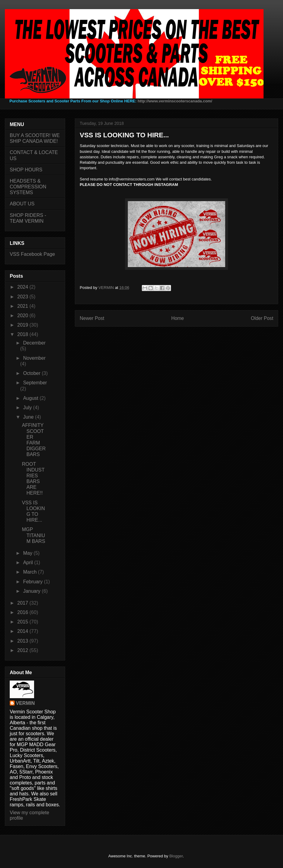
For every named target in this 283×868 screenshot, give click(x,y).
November (34, 358)
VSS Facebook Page (32, 254)
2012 (23, 650)
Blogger (176, 856)
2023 (23, 297)
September (35, 383)
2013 (23, 641)
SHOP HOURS (26, 170)
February (33, 582)
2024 (23, 287)
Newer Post (92, 318)
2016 (23, 612)
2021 (23, 306)
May (28, 553)
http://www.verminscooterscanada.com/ (175, 101)
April (29, 563)
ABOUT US (22, 204)
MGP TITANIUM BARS (33, 535)
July (28, 408)
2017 (23, 603)
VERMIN (25, 703)
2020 (23, 316)
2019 (23, 325)
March (31, 572)
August (31, 398)
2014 (23, 631)
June (29, 417)
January (32, 591)
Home (178, 318)
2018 (23, 334)
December (34, 343)
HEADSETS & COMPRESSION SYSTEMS (28, 187)
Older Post (262, 318)
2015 (23, 622)
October (32, 373)
